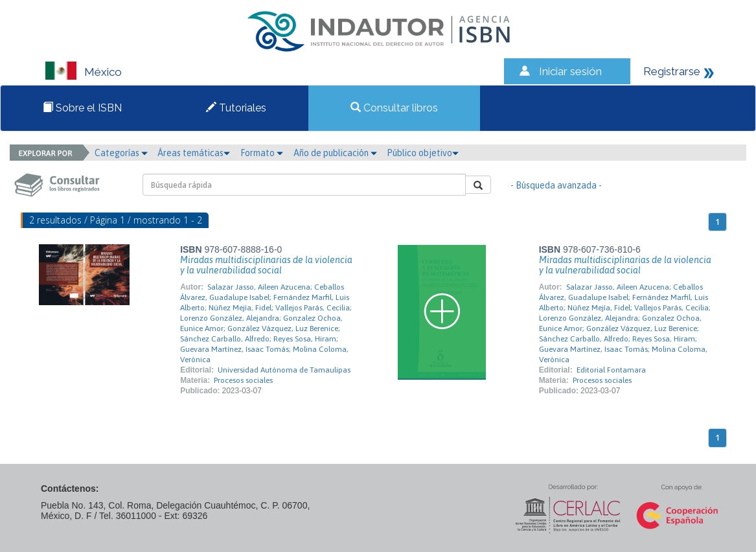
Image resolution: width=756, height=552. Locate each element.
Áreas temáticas (194, 153)
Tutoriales (236, 108)
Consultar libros (394, 108)
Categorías (121, 153)
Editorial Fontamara (611, 370)
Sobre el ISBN (82, 108)
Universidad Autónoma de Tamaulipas (284, 370)
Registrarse (672, 71)
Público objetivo (423, 153)
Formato (262, 153)
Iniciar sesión (570, 71)
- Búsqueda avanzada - (556, 185)
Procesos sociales (243, 380)
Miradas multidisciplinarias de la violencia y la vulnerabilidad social (266, 265)
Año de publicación (335, 153)
